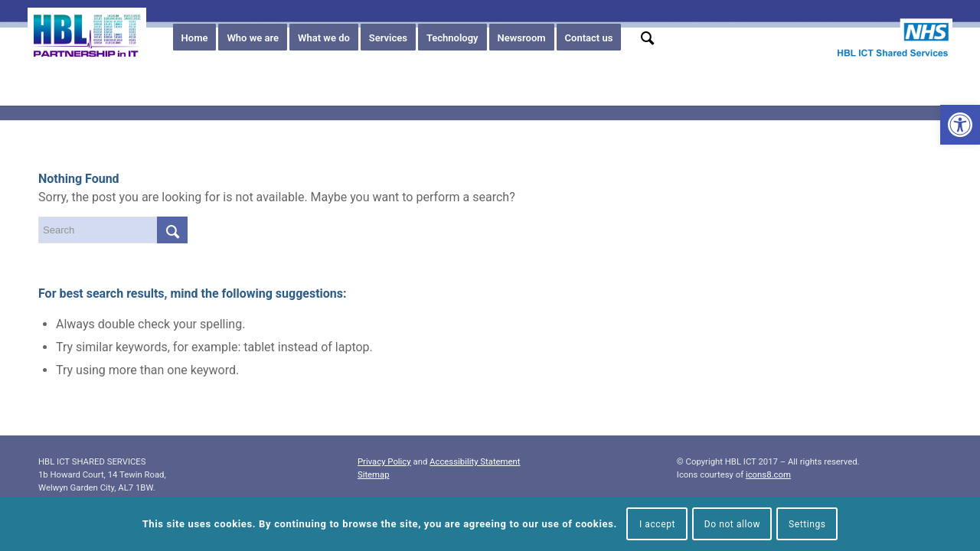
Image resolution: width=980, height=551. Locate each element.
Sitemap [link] (374, 474)
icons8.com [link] (768, 474)
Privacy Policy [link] (384, 461)
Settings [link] (807, 524)
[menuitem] (195, 38)
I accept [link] (657, 524)
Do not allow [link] (733, 524)
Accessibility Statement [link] (475, 461)
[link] (960, 125)
